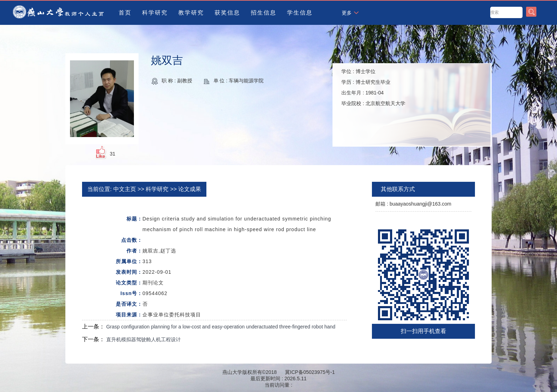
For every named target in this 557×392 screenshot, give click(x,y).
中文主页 (125, 189)
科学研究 (155, 13)
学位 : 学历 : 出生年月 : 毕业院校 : (373, 87)
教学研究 (191, 13)
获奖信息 (227, 13)
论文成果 (190, 189)
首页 (125, 13)
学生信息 (300, 13)
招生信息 (264, 13)
